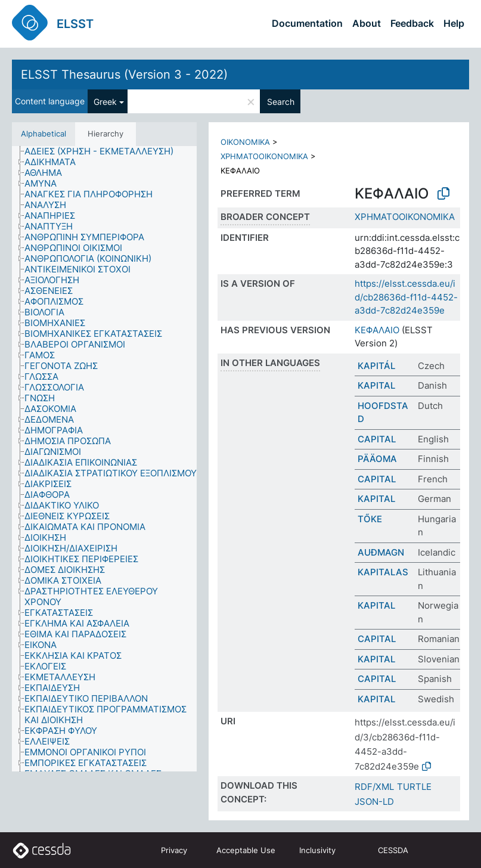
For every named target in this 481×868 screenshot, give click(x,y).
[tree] (104, 459)
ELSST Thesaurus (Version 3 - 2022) (124, 75)
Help (454, 23)
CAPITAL (377, 439)
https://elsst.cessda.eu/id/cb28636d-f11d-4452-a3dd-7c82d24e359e (406, 297)
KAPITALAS (383, 572)
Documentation (307, 23)
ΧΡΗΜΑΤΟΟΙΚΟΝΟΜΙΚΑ (264, 156)
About (367, 23)
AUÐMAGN (381, 552)
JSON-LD (374, 802)
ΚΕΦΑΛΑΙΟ (377, 330)
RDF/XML (374, 787)
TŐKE (370, 519)
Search (281, 102)
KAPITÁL (376, 366)
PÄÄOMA (377, 459)
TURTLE (414, 787)
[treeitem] (104, 151)
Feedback (412, 23)
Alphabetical (44, 134)
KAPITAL (376, 385)
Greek (105, 102)
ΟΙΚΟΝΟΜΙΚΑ (245, 142)
